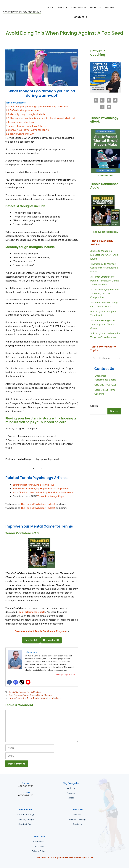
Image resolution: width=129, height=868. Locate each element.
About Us (62, 8)
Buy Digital (31, 640)
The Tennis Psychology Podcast (38, 504)
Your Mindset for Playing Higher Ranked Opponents (41, 489)
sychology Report (56, 496)
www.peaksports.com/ (66, 675)
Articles (71, 788)
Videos (71, 798)
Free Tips (112, 8)
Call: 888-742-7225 (105, 385)
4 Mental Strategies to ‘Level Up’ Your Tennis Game (102, 325)
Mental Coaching (77, 819)
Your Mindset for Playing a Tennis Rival (34, 485)
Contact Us (83, 17)
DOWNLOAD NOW (106, 175)
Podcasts (71, 793)
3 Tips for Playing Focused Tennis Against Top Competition (105, 294)
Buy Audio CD (51, 640)
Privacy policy (39, 851)
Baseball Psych (26, 824)
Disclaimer (39, 846)
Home (50, 8)
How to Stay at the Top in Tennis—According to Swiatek (35, 698)
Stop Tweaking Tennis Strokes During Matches (30, 695)
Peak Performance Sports (31, 612)
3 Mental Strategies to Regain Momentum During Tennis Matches (105, 281)
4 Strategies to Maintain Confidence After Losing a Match (104, 268)
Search (94, 406)
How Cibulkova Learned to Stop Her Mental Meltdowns (43, 493)
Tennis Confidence (17, 692)
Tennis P (42, 496)
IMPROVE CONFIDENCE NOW (106, 232)
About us (77, 815)
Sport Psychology (26, 815)
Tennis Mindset (34, 692)
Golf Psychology (26, 819)
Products (96, 8)
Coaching (80, 8)
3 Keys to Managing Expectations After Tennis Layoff (104, 255)
